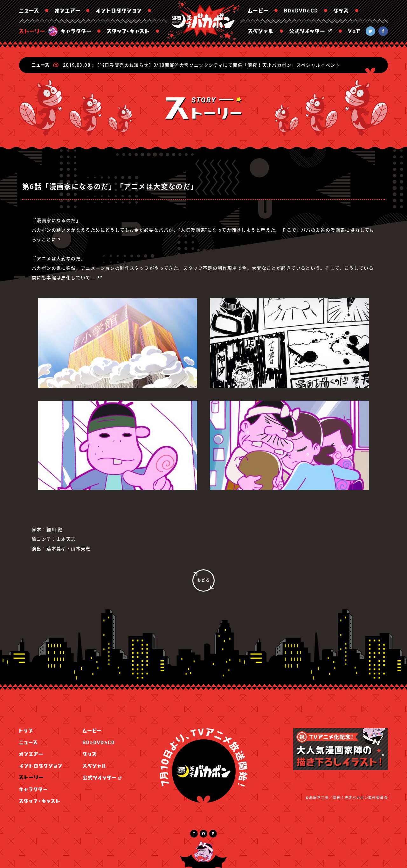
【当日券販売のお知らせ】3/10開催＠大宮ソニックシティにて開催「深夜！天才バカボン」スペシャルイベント (217, 65)
